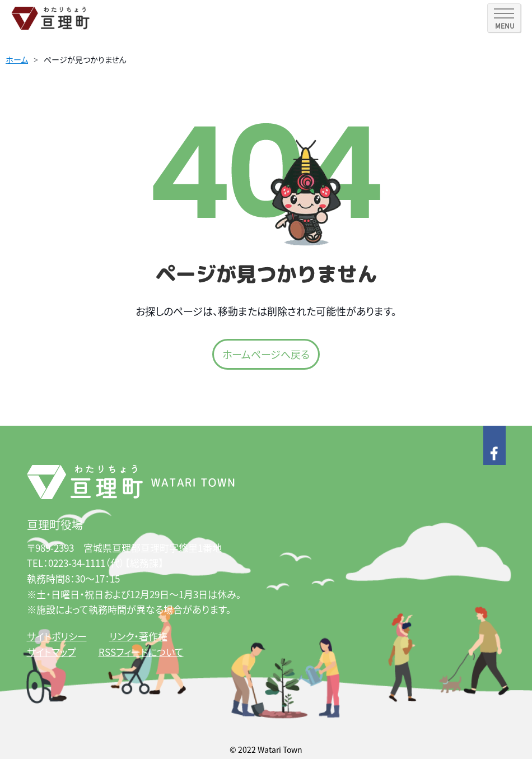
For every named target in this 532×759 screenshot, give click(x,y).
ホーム (17, 59)
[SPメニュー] (504, 18)
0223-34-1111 (77, 563)
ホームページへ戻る (266, 354)
